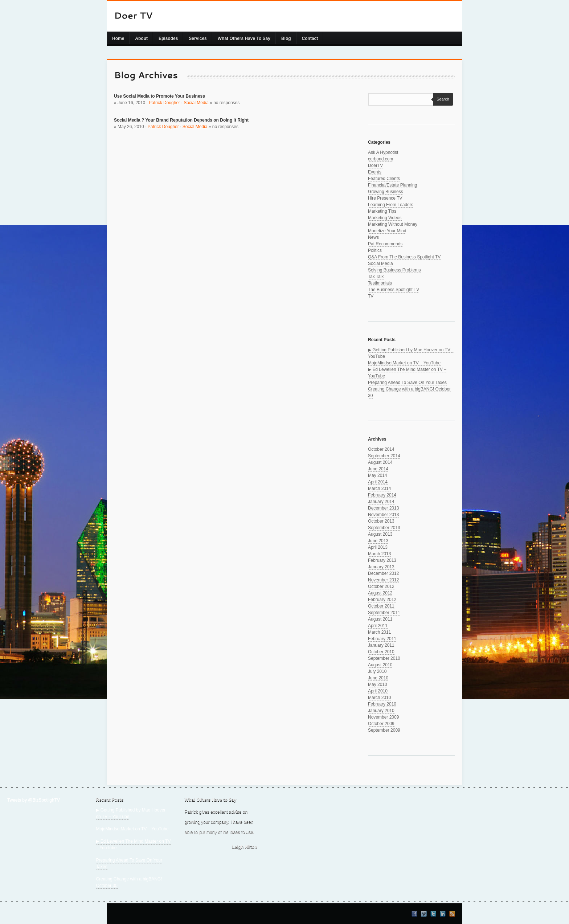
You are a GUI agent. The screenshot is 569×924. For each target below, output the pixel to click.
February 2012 (382, 600)
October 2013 (381, 521)
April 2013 (378, 547)
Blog (286, 38)
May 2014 (378, 475)
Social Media (196, 103)
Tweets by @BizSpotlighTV (34, 800)
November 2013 (383, 515)
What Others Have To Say (244, 38)
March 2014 (379, 488)
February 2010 (382, 704)
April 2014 (378, 482)
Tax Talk (376, 277)
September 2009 (384, 730)
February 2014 (382, 495)
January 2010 (381, 711)
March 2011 (379, 632)
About (141, 38)
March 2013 (379, 554)
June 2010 (378, 678)
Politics (375, 250)
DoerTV (375, 165)
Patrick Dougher (164, 103)
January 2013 (381, 567)
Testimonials (380, 283)
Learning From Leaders (391, 205)
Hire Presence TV (385, 198)
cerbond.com (380, 159)
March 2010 (379, 698)
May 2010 (378, 684)
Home (118, 38)
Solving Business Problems (394, 270)
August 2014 (380, 462)
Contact (310, 38)
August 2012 (380, 593)
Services (198, 38)
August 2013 (380, 534)
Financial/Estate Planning (392, 185)
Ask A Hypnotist (383, 152)
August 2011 (380, 619)
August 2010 (380, 665)
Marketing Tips (382, 211)
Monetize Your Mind (387, 231)
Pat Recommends (385, 244)
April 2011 (378, 626)
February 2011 (382, 639)
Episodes (168, 38)
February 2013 (382, 560)
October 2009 (381, 724)
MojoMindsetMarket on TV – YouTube (404, 363)
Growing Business (386, 192)
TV (371, 296)
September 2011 (384, 613)
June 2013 (378, 541)
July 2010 (377, 671)
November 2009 (383, 717)
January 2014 (381, 502)
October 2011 (381, 606)
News (373, 237)
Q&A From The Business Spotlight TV (404, 257)
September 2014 (384, 456)
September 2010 (384, 658)
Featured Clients (384, 179)
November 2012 (383, 580)
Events (375, 172)
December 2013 (383, 508)
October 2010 (381, 652)
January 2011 (381, 645)
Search (441, 99)
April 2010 (378, 691)
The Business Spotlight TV (394, 290)
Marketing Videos (385, 218)
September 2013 (384, 528)
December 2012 (383, 573)
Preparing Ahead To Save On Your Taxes (407, 383)
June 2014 (378, 469)
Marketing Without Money (393, 224)
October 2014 (381, 449)
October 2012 (381, 586)
